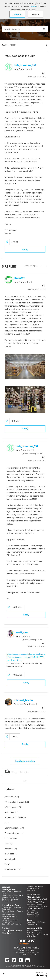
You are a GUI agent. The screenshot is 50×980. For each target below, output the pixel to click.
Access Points (9, 45)
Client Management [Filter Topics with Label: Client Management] (13, 828)
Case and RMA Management (33, 915)
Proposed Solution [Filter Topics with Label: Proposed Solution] (12, 869)
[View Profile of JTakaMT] (19, 278)
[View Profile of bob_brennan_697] (25, 65)
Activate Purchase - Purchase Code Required (37, 906)
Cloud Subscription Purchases (35, 909)
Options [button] (46, 45)
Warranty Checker (34, 932)
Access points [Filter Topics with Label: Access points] (10, 797)
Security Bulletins (9, 915)
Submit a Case (33, 912)
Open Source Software (36, 922)
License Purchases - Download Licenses (10, 898)
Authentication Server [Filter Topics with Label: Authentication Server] (14, 817)
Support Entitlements (36, 903)
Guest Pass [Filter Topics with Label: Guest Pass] (9, 838)
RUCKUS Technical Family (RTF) (10, 921)
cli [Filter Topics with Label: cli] (6, 823)
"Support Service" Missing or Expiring (37, 935)
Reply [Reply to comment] (25, 429)
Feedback (31, 890)
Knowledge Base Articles (12, 907)
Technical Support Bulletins (9, 917)
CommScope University (12, 924)
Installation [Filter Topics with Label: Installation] (9, 849)
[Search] (25, 29)
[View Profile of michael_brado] (23, 700)
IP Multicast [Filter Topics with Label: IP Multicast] (10, 854)
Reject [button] (36, 14)
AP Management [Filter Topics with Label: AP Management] (12, 807)
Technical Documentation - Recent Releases (12, 911)
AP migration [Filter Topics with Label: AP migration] (10, 812)
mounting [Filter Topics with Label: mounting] (9, 859)
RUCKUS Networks (27, 948)
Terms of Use (10, 967)
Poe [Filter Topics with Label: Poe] (6, 864)
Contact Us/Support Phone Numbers (35, 887)
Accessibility (32, 924)
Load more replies (25, 761)
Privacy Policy (19, 967)
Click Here (34, 7)
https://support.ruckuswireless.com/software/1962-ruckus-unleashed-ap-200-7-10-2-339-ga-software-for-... (26, 657)
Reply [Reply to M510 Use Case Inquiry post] (25, 249)
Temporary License (10, 901)
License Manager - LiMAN (12, 895)
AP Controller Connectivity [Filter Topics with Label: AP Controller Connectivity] (16, 802)
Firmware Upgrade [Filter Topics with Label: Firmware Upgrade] (13, 833)
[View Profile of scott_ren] (22, 632)
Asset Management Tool (37, 899)
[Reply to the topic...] (28, 772)
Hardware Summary (35, 901)
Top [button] (4, 974)
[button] (17, 14)
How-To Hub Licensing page (11, 892)
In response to (33, 454)
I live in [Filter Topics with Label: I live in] (8, 843)
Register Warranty (34, 930)
